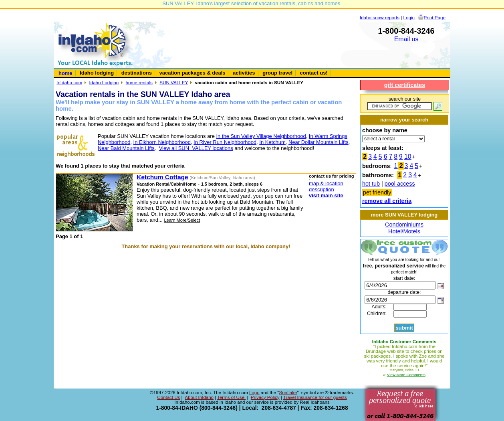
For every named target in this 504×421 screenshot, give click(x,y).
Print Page (435, 17)
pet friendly (377, 192)
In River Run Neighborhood (225, 142)
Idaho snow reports (380, 17)
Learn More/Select (182, 220)
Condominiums (404, 225)
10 (408, 157)
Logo (254, 393)
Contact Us (168, 397)
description (322, 189)
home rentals (139, 82)
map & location (326, 183)
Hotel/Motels (404, 231)
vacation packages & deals (193, 73)
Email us (406, 39)
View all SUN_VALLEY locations (196, 148)
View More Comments (406, 375)
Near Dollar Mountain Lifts (319, 142)
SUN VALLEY (174, 82)
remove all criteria (387, 201)
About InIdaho (199, 397)
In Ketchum (272, 142)
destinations (137, 73)
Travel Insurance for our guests (315, 397)
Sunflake (288, 393)
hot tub (371, 184)
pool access (400, 184)
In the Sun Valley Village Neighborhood (261, 136)
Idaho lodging (97, 73)
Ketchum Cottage (162, 177)
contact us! (314, 73)
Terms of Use (231, 397)
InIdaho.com (69, 82)
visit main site (326, 195)
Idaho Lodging (104, 82)
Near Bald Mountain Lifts (126, 148)
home (66, 73)
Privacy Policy (265, 397)
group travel (277, 73)
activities (244, 73)
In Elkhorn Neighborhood (162, 142)
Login (409, 17)
